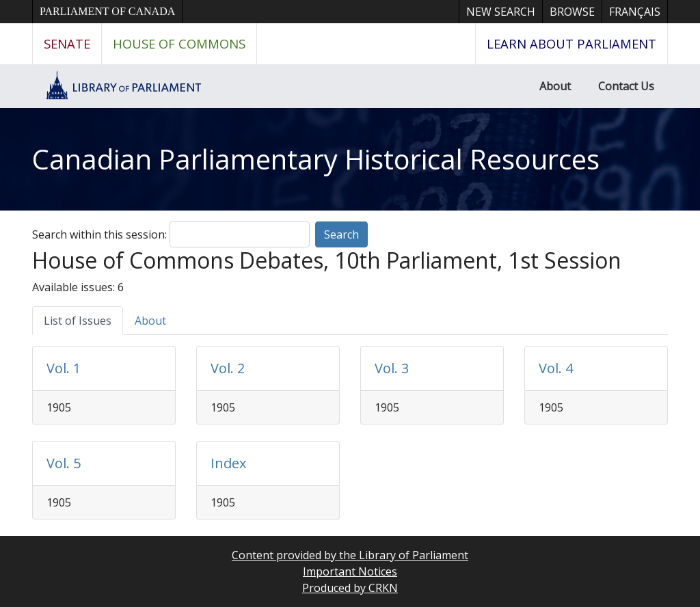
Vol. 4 (556, 368)
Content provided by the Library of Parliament (350, 555)
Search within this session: (99, 234)
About (555, 86)
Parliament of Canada (107, 11)
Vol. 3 (392, 368)
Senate (67, 43)
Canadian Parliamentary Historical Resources (316, 159)
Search (341, 234)
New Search (501, 12)
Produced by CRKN (350, 588)
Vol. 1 (64, 368)
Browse (572, 12)
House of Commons (179, 43)
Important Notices (350, 571)
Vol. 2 (228, 368)
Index (228, 463)
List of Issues (78, 321)
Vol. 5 (64, 463)
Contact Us (626, 86)
